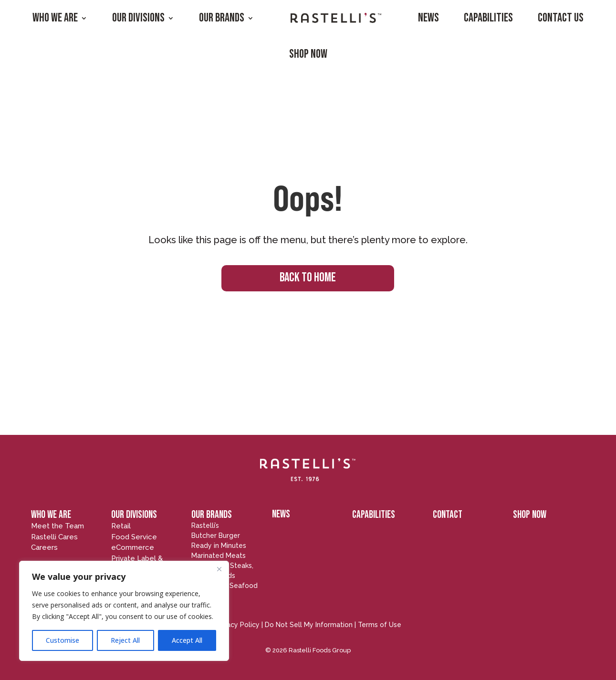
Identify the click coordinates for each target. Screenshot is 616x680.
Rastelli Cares (54, 537)
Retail (121, 526)
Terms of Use (380, 625)
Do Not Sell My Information (309, 625)
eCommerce (133, 547)
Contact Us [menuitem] (561, 18)
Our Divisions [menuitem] (138, 18)
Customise (63, 640)
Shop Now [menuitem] (308, 54)
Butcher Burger (216, 536)
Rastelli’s (205, 525)
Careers (44, 547)
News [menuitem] (428, 18)
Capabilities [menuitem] (488, 18)
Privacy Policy (237, 625)
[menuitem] (336, 18)
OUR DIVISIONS (134, 515)
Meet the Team (57, 526)
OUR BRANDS (212, 515)
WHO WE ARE (51, 515)
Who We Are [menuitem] (55, 18)
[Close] (219, 569)
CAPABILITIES (374, 515)
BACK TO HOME (308, 278)
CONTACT (448, 515)
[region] (124, 611)
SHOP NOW (530, 515)
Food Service (134, 537)
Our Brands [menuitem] (222, 18)
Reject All (125, 640)
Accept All (187, 640)
